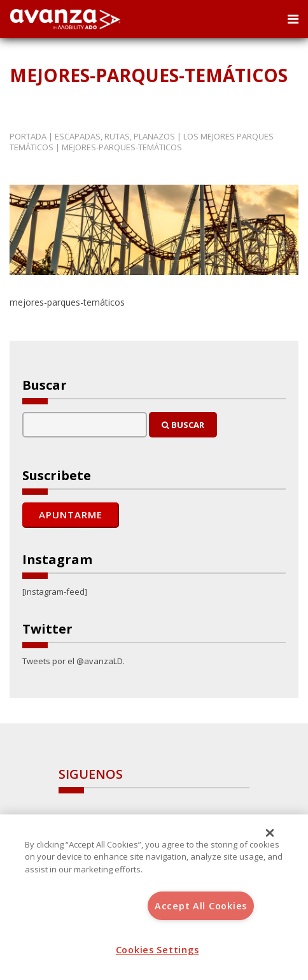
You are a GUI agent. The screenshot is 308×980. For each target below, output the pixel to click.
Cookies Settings (157, 950)
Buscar (183, 425)
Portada (28, 136)
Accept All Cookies (201, 906)
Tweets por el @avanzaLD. (73, 661)
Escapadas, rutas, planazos (115, 136)
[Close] (270, 833)
